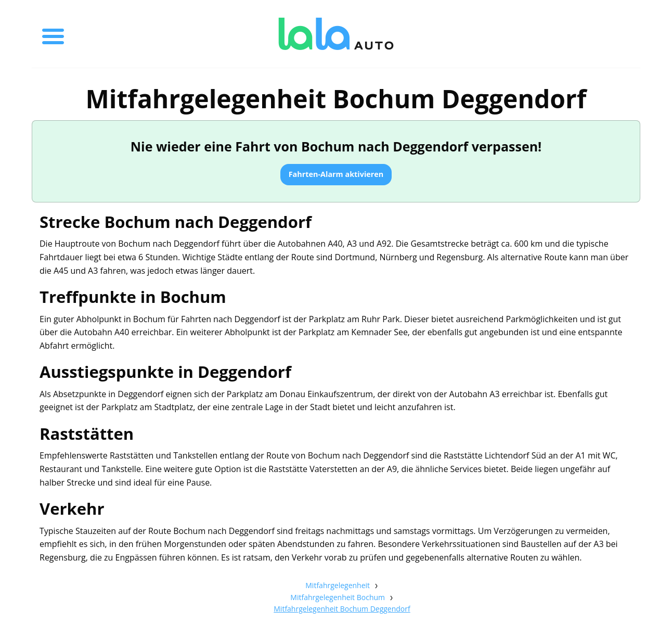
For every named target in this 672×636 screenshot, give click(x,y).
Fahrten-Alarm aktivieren (336, 174)
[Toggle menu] (53, 34)
